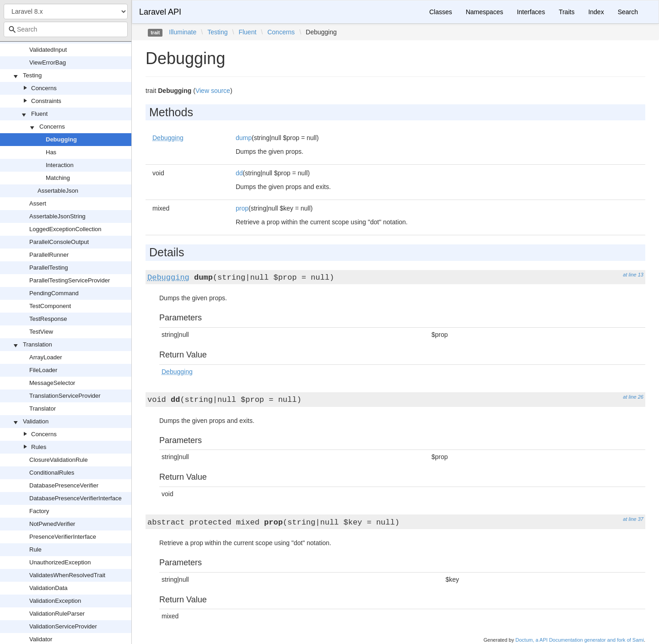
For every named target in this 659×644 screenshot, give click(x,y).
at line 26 (633, 397)
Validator (41, 639)
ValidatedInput (48, 50)
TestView (41, 332)
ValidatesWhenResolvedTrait (67, 575)
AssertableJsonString (57, 216)
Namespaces (485, 12)
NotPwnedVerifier (52, 524)
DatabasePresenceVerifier (64, 485)
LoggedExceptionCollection (65, 229)
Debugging (61, 139)
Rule (35, 549)
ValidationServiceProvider (63, 626)
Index (596, 12)
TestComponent (50, 306)
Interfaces (531, 12)
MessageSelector (52, 383)
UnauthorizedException (60, 562)
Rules (39, 447)
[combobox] (66, 29)
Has (51, 152)
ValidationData (49, 588)
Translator (43, 409)
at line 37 (633, 519)
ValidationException (55, 601)
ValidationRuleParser (57, 614)
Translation (38, 344)
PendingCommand (54, 293)
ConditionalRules (52, 473)
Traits (567, 12)
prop (242, 208)
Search (628, 12)
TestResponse (48, 319)
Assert (38, 203)
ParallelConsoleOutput (59, 242)
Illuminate (183, 32)
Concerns (44, 88)
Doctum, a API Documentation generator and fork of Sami (580, 640)
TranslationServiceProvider (65, 396)
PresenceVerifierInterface (63, 537)
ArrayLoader (46, 357)
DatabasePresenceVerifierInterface (76, 498)
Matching (58, 178)
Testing (32, 75)
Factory (39, 511)
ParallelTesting (49, 268)
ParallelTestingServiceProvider (70, 280)
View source (213, 91)
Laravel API (160, 12)
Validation (36, 421)
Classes (441, 12)
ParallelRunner (49, 255)
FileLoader (43, 370)
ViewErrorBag (48, 62)
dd (239, 173)
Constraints (46, 101)
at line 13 (633, 275)
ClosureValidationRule (59, 460)
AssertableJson (58, 191)
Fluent (39, 114)
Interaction (60, 165)
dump (244, 138)
